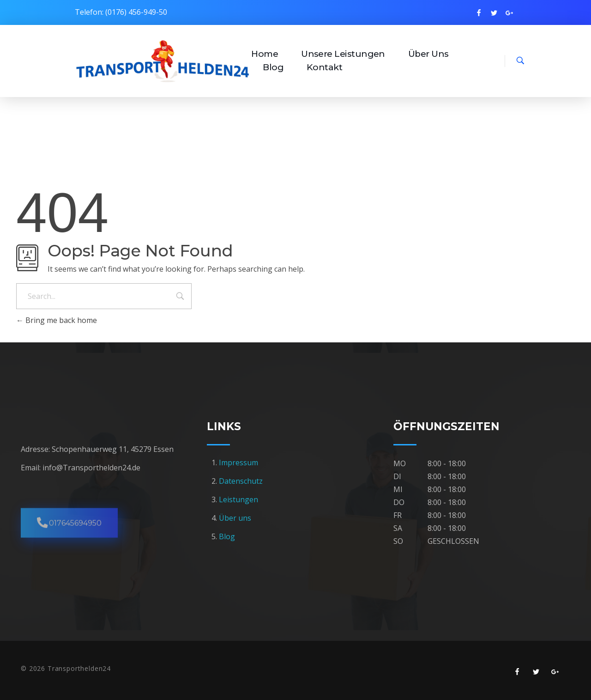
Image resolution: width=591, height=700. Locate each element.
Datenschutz (241, 481)
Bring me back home (57, 320)
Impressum (239, 463)
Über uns (235, 518)
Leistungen (238, 499)
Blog (227, 536)
